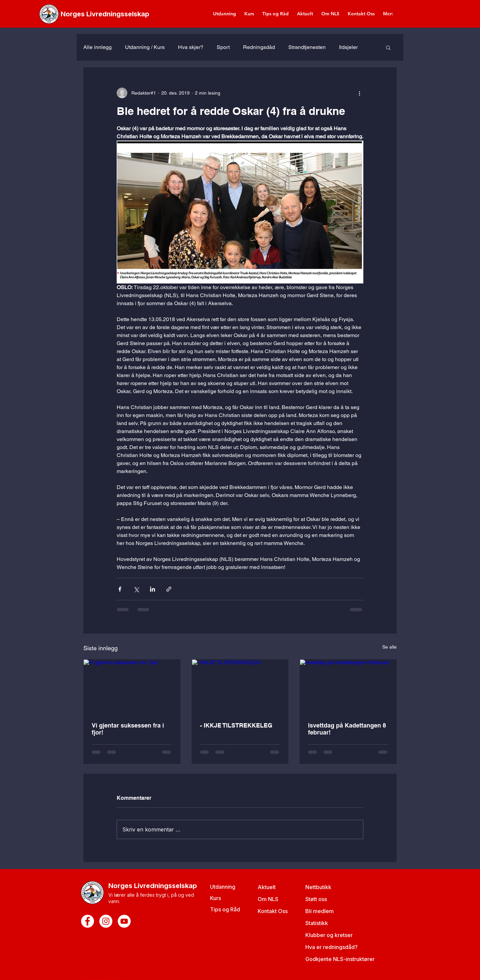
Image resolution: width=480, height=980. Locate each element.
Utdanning (223, 887)
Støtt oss (316, 899)
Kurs (215, 898)
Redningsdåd (259, 47)
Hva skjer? (191, 47)
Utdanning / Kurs (145, 47)
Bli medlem (319, 911)
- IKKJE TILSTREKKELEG (236, 725)
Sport (223, 47)
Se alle (389, 647)
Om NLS (268, 899)
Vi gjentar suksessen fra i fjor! (128, 729)
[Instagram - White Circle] (106, 921)
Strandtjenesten (307, 47)
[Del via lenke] (169, 589)
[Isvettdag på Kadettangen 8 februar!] (348, 687)
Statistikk (317, 923)
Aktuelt (267, 887)
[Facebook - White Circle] (87, 921)
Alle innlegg (97, 47)
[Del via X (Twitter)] (136, 589)
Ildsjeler (348, 47)
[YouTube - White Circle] (124, 921)
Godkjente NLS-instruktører (340, 959)
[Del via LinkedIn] (152, 589)
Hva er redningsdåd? (331, 947)
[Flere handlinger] (359, 93)
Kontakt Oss (273, 911)
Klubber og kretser (329, 935)
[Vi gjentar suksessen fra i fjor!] (132, 687)
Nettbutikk (318, 887)
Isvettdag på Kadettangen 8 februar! (347, 729)
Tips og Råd (225, 909)
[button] (388, 47)
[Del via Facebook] (120, 589)
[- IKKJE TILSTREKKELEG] (240, 687)
